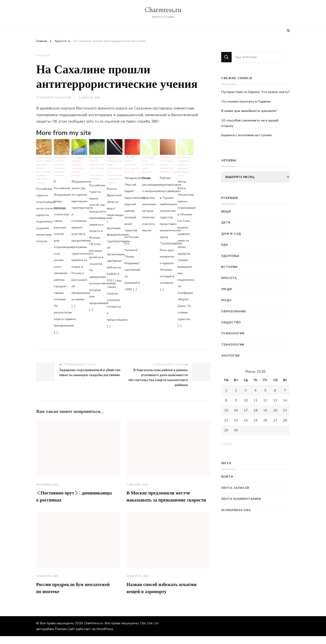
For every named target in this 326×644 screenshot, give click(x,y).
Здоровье (230, 256)
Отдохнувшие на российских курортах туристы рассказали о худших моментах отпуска (44, 169)
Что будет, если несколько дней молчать (150, 162)
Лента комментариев (241, 499)
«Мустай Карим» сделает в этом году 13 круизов (132, 164)
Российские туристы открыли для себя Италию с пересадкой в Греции (97, 166)
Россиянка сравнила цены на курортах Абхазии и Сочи (184, 166)
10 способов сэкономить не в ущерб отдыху (250, 123)
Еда (225, 245)
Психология (233, 333)
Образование (234, 311)
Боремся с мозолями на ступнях (247, 135)
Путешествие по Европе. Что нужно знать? (255, 92)
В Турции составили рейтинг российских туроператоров (168, 164)
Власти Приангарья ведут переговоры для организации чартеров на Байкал (114, 169)
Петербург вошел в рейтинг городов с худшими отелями (60, 166)
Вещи (226, 212)
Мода (226, 300)
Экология (230, 356)
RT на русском (61, 98)
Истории (229, 267)
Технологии (233, 345)
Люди (227, 289)
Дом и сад (231, 234)
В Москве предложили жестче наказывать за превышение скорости (161, 500)
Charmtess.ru (163, 10)
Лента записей (235, 488)
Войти (227, 477)
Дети (226, 223)
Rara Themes (57, 637)
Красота (43, 55)
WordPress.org (236, 510)
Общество (231, 322)
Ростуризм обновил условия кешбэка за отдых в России (78, 166)
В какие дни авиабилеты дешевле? (249, 111)
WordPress (105, 637)
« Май (226, 444)
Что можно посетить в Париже (246, 102)
